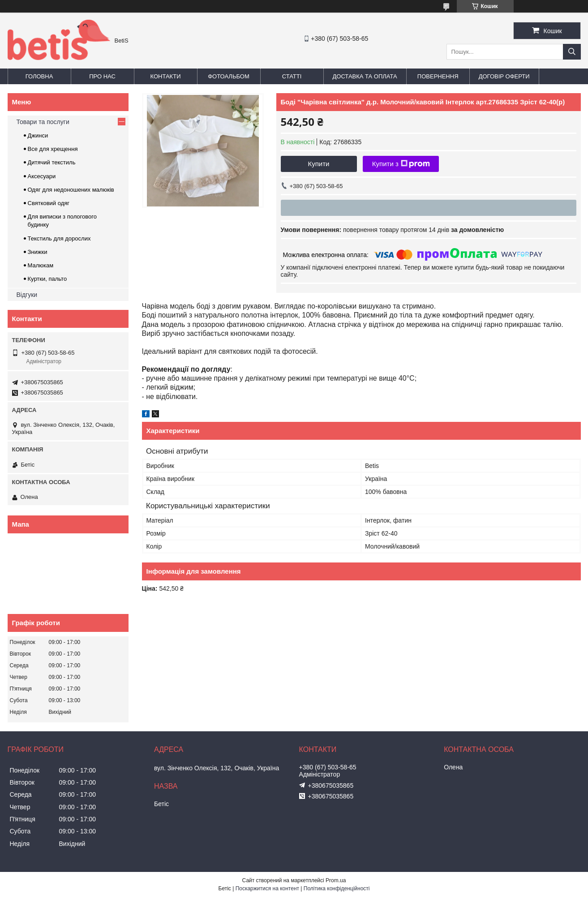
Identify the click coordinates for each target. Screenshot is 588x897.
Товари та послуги (43, 122)
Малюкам (41, 265)
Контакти (166, 76)
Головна (39, 76)
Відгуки (27, 295)
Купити (319, 164)
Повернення (438, 76)
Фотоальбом (229, 76)
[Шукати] (572, 52)
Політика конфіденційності (337, 888)
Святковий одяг (49, 203)
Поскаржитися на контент (267, 888)
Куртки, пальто (47, 279)
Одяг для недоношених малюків (71, 190)
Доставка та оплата (365, 76)
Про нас (102, 76)
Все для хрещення (53, 149)
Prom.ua (336, 880)
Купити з (401, 164)
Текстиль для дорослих (59, 238)
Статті (292, 76)
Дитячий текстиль (52, 162)
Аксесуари (42, 176)
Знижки (38, 252)
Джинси (38, 135)
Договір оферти (504, 76)
